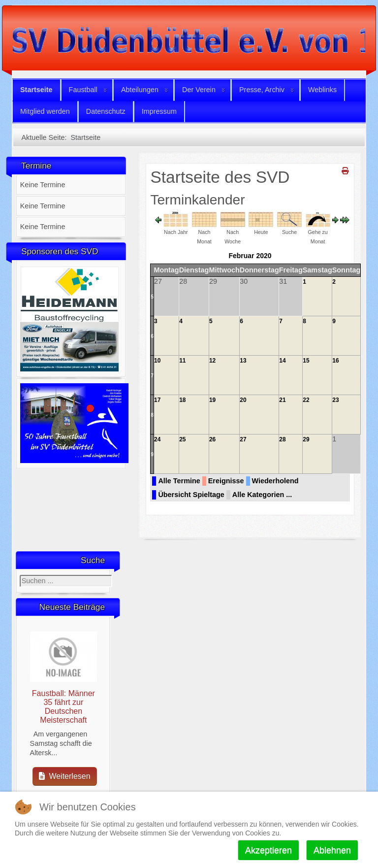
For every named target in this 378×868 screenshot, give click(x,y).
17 (157, 400)
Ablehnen (332, 850)
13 (243, 361)
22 (306, 400)
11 (182, 361)
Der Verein (199, 90)
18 (182, 400)
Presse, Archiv (262, 90)
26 (212, 439)
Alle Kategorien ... (262, 495)
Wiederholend (275, 481)
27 (243, 439)
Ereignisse (226, 481)
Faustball (83, 90)
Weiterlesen (65, 776)
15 (306, 361)
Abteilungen (140, 90)
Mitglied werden (45, 111)
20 (243, 400)
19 (212, 400)
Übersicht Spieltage (191, 495)
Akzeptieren (268, 850)
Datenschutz (106, 111)
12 (212, 361)
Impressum (159, 111)
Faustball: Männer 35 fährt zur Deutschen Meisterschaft (63, 707)
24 (157, 439)
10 (157, 361)
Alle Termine (179, 481)
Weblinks (322, 90)
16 (335, 361)
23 (335, 400)
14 (282, 361)
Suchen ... (20, 575)
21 (282, 400)
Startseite (36, 90)
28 (282, 439)
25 (182, 439)
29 (306, 439)
